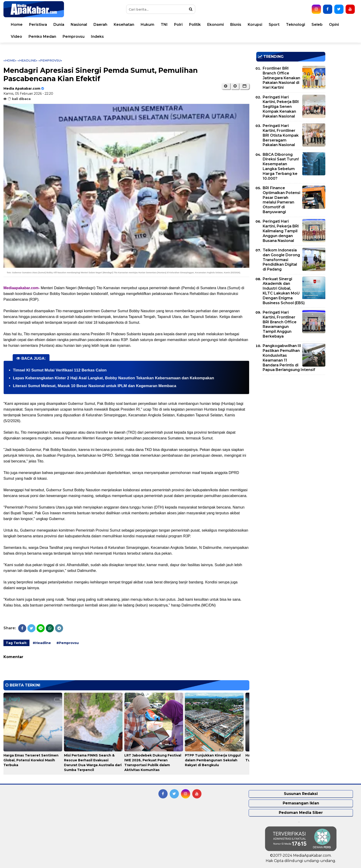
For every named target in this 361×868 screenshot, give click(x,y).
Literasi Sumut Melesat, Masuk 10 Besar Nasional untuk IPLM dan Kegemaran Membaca (95, 386)
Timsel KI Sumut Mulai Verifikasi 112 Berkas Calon (60, 370)
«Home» (10, 60)
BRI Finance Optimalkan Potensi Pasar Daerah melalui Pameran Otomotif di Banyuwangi (281, 200)
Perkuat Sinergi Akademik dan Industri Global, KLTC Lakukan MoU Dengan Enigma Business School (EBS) (284, 291)
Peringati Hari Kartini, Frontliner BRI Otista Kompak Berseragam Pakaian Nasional (281, 135)
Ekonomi (215, 25)
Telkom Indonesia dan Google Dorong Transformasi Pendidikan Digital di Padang (281, 260)
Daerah (100, 25)
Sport (274, 25)
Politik (195, 25)
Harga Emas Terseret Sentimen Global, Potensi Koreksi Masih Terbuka (31, 760)
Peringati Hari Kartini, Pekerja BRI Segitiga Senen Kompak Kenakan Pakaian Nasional (281, 107)
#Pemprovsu (68, 643)
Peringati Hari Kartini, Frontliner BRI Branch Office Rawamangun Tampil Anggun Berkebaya (280, 324)
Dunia (59, 25)
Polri (178, 25)
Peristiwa (38, 25)
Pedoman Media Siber (301, 813)
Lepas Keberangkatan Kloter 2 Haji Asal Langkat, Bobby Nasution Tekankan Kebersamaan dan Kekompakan (114, 378)
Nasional (79, 25)
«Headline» (28, 60)
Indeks (97, 37)
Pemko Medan (42, 37)
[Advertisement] (291, 411)
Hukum (147, 25)
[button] (245, 86)
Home (17, 25)
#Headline (42, 643)
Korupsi (255, 25)
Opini (334, 25)
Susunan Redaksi (301, 794)
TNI (164, 25)
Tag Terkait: (16, 643)
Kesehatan (124, 25)
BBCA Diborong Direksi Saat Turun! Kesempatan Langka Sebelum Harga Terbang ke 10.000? (281, 166)
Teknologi (295, 25)
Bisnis (236, 25)
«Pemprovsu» (50, 60)
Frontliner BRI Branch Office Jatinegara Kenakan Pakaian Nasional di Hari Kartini (281, 78)
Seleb (317, 25)
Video (16, 37)
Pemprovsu (74, 37)
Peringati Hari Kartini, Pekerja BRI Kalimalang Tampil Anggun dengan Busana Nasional (281, 231)
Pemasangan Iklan (301, 803)
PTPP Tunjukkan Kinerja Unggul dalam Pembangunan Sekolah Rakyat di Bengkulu (213, 760)
